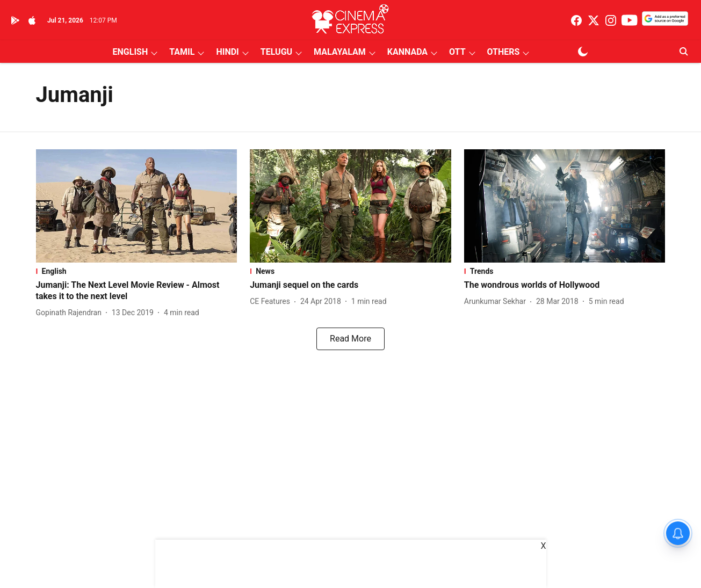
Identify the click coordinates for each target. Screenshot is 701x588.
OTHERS (504, 52)
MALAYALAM (340, 52)
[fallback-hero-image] (137, 206)
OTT (457, 52)
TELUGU (276, 52)
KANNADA (407, 52)
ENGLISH (131, 52)
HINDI (227, 52)
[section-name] (137, 271)
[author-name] (71, 313)
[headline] (137, 291)
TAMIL (182, 52)
